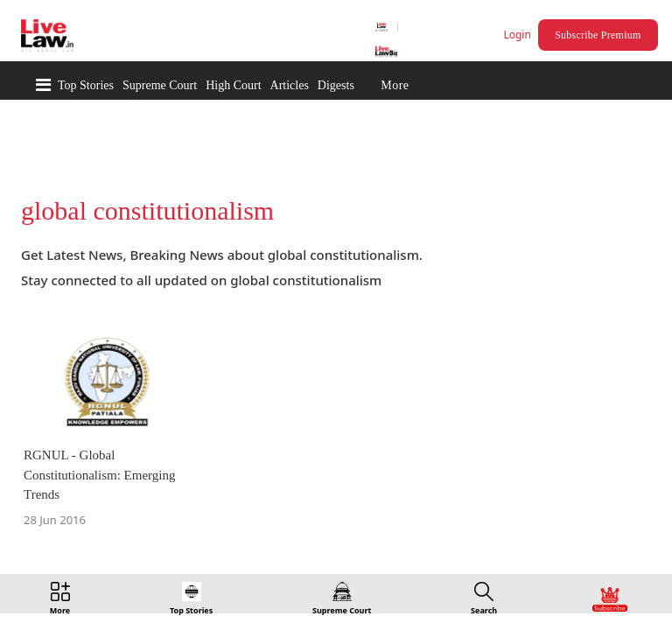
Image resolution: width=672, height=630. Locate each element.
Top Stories (86, 85)
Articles (290, 85)
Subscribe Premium (600, 35)
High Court (233, 85)
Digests (336, 85)
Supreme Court (160, 85)
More (395, 85)
